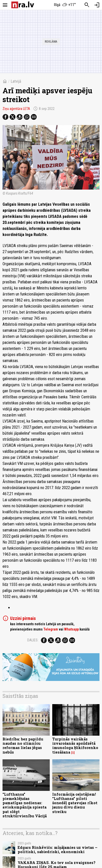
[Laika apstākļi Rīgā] (65, 5)
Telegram (51, 629)
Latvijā (16, 81)
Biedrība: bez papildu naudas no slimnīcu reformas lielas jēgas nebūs (23, 746)
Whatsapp (71, 629)
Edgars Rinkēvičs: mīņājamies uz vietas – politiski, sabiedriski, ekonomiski (58, 850)
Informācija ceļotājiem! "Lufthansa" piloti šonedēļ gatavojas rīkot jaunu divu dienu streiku (75, 803)
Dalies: (33, 640)
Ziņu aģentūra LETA (16, 109)
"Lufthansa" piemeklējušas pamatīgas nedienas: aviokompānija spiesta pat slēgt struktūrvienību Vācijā (25, 805)
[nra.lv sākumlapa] (23, 5)
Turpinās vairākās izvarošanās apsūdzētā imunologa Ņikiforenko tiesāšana (75, 746)
